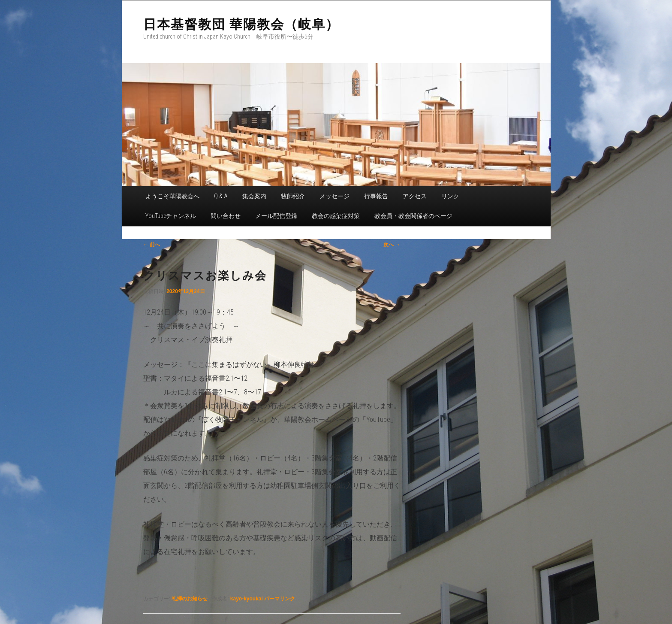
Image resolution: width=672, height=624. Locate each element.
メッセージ (334, 196)
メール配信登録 (276, 216)
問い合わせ (226, 216)
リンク (450, 196)
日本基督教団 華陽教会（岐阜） (241, 24)
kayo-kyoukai (247, 599)
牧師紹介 (293, 196)
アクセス (415, 196)
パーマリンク (280, 599)
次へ (392, 245)
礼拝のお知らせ (190, 599)
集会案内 (254, 196)
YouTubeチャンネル (171, 216)
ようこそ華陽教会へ (172, 196)
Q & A (221, 196)
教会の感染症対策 (336, 216)
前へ (152, 245)
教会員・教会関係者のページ (413, 216)
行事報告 (376, 196)
